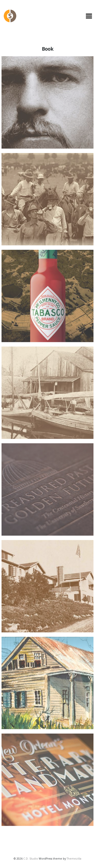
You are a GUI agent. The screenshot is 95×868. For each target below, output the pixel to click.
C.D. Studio (31, 859)
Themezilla (74, 859)
